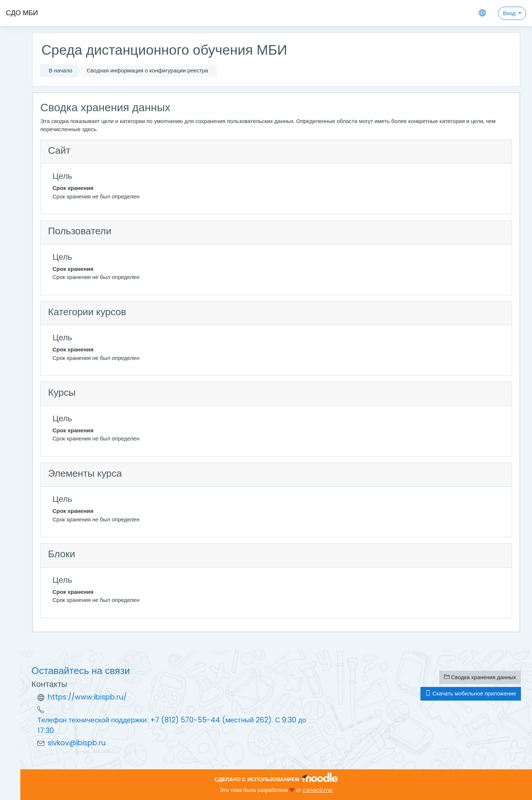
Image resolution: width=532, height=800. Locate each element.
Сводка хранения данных (480, 677)
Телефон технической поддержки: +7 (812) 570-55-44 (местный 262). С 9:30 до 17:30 (172, 725)
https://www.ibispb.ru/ (87, 697)
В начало (61, 70)
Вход (510, 13)
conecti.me (318, 790)
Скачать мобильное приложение (471, 693)
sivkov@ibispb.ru (77, 743)
